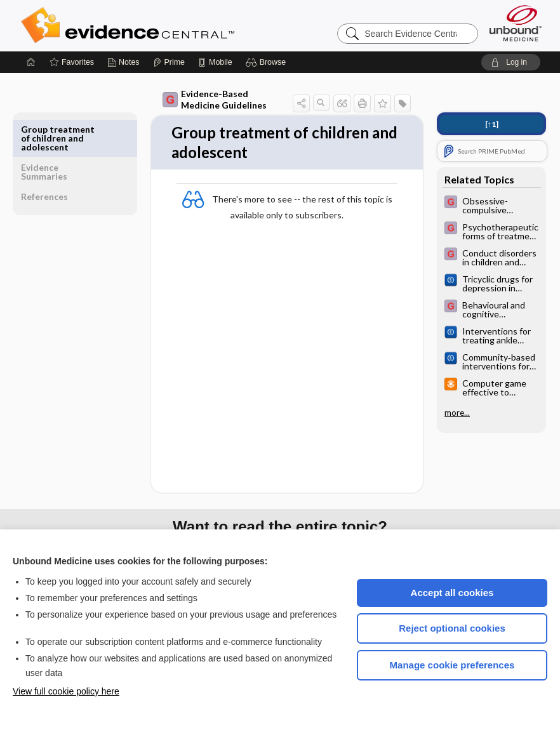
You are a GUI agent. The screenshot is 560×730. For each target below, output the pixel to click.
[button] (268, 62)
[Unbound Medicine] (516, 23)
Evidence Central (178, 25)
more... (457, 413)
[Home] (31, 62)
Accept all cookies (452, 593)
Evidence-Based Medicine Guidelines (197, 99)
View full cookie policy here (66, 691)
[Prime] (169, 62)
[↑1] (492, 124)
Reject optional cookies (452, 628)
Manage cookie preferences (452, 665)
